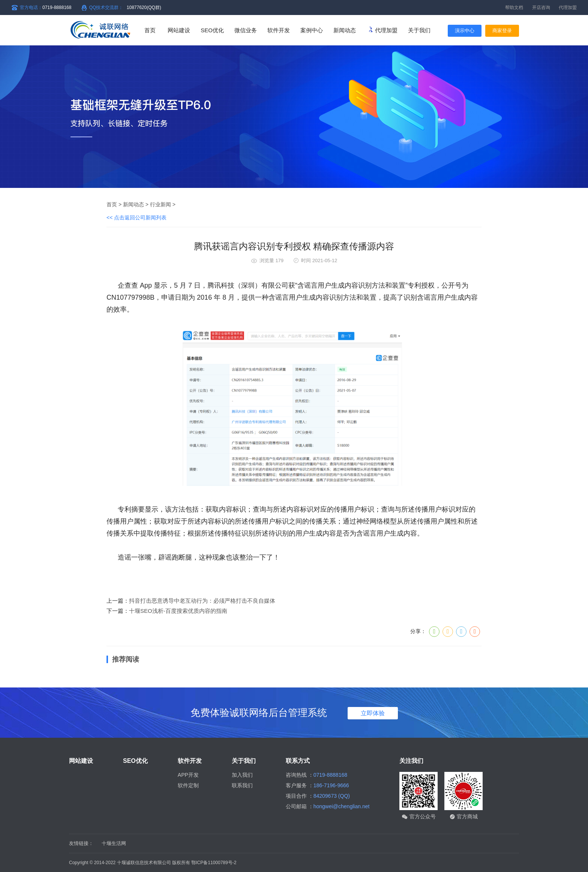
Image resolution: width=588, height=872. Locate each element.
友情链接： (81, 843)
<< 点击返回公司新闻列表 (136, 218)
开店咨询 (541, 8)
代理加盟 (568, 8)
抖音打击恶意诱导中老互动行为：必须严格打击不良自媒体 (202, 601)
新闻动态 (133, 204)
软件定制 (188, 785)
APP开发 (188, 775)
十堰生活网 (114, 843)
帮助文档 (514, 8)
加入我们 (242, 775)
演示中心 (465, 31)
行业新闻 (160, 204)
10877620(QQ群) (144, 8)
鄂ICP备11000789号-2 (214, 863)
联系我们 (242, 785)
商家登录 (502, 31)
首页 (150, 30)
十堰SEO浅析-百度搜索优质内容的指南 (178, 611)
